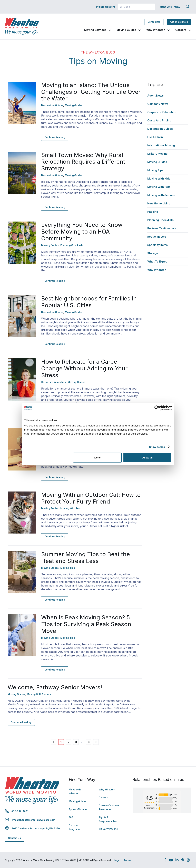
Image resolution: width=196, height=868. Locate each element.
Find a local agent (105, 7)
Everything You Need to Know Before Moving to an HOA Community (82, 232)
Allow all (147, 458)
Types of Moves (78, 809)
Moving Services (95, 30)
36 (88, 742)
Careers (181, 30)
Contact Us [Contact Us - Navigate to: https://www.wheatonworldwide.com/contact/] (154, 22)
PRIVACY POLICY (109, 829)
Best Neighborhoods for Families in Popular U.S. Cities (89, 302)
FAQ (71, 817)
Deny (98, 458)
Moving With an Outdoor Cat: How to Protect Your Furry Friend (91, 498)
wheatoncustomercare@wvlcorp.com (33, 820)
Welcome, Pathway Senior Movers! (55, 687)
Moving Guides (126, 30)
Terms (127, 860)
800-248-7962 (170, 7)
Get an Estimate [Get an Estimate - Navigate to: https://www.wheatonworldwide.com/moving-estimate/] (179, 22)
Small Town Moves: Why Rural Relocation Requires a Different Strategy (83, 162)
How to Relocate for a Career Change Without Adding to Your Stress (84, 368)
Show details (157, 447)
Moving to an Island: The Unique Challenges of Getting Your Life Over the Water (91, 92)
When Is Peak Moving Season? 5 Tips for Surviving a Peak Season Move (86, 624)
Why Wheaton (156, 30)
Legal (117, 860)
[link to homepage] (22, 27)
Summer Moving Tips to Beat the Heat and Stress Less (86, 558)
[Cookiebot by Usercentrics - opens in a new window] (157, 408)
